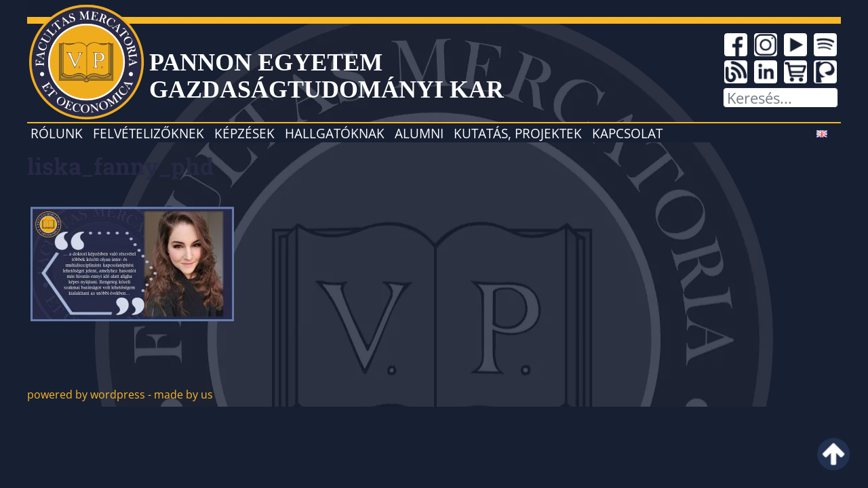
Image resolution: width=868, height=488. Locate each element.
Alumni (419, 133)
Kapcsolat (627, 133)
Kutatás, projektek (518, 133)
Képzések (244, 133)
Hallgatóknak (335, 133)
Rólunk (57, 133)
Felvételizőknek (149, 133)
